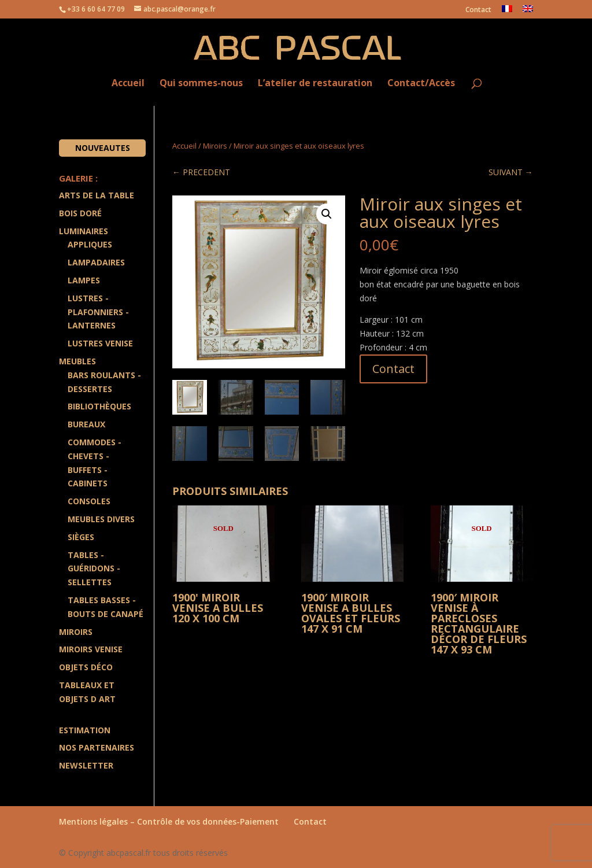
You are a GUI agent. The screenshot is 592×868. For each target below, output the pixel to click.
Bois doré (80, 213)
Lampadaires (96, 262)
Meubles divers (101, 519)
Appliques (90, 244)
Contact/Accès (421, 84)
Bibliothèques (99, 406)
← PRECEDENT (201, 172)
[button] (327, 214)
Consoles (89, 501)
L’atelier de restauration (315, 84)
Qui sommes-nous (201, 84)
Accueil (128, 84)
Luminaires (84, 231)
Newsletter (86, 765)
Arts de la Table (97, 195)
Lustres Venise (100, 343)
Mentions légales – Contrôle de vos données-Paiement (169, 821)
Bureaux (86, 424)
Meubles (77, 361)
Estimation (85, 730)
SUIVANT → (511, 172)
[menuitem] (507, 12)
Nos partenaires (97, 747)
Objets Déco (86, 667)
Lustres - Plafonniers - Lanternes (98, 312)
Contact (478, 10)
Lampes (84, 280)
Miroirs (215, 146)
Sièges (81, 537)
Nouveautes (103, 148)
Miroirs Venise (91, 649)
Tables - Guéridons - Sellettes (94, 569)
